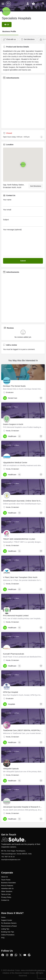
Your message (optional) (23, 242)
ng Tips (7, 929)
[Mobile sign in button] (28, 4)
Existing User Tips (8, 932)
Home (3, 917)
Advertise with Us (7, 888)
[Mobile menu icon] (3, 4)
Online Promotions (8, 935)
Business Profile (9, 31)
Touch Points (6, 880)
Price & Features (7, 886)
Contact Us (5, 900)
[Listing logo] (6, 11)
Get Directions (36, 186)
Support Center (7, 920)
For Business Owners (9, 923)
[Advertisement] (23, 104)
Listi (3, 929)
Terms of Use (6, 894)
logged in (16, 349)
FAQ (3, 938)
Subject (23, 223)
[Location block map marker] (23, 165)
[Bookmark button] (41, 398)
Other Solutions (7, 891)
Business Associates (9, 883)
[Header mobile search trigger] (43, 4)
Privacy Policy (6, 897)
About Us (4, 877)
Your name (23, 203)
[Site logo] (9, 4)
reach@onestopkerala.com (11, 860)
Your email (23, 213)
